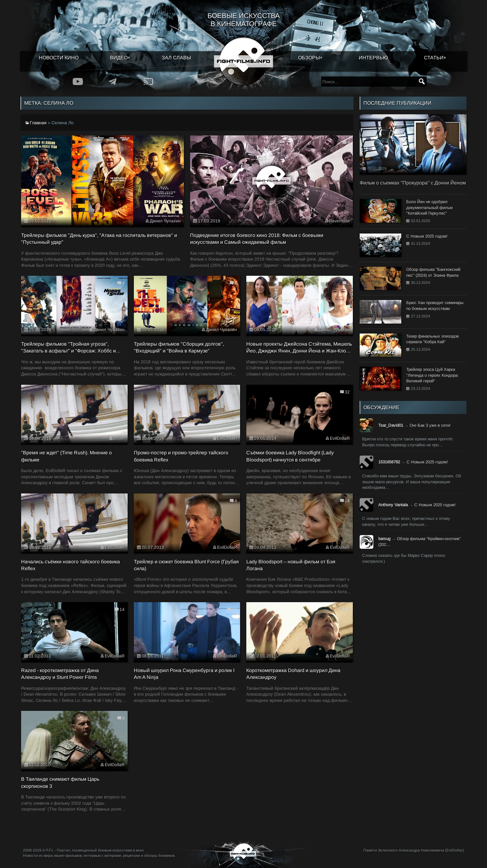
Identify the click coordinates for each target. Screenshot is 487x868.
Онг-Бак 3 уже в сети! (430, 425)
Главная (38, 123)
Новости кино (59, 58)
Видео (119, 58)
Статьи (434, 58)
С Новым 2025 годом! (427, 462)
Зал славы (176, 58)
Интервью (373, 58)
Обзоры (309, 58)
